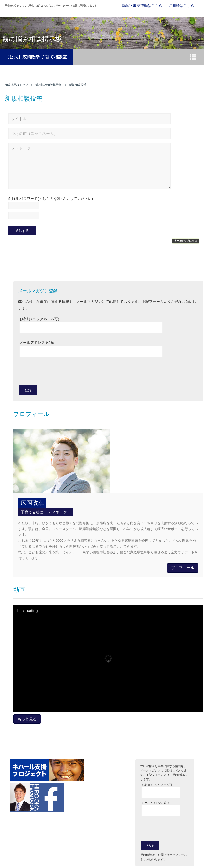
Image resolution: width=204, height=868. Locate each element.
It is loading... (29, 611)
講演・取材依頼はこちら (142, 5)
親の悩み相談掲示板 (48, 85)
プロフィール (183, 568)
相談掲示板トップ (16, 85)
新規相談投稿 (78, 85)
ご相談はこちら (182, 5)
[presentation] (56, 372)
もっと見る (27, 719)
